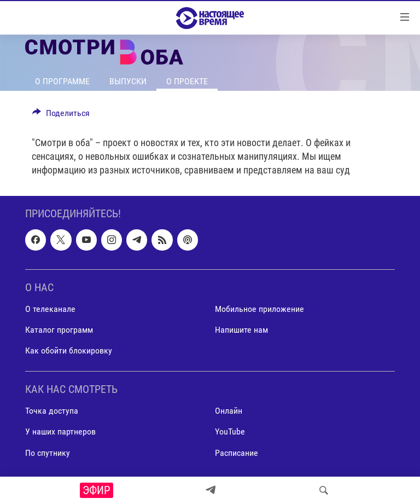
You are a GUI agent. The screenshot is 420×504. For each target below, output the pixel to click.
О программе (62, 81)
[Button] (61, 116)
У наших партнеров (60, 431)
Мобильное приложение (259, 309)
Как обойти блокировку (69, 351)
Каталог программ (59, 330)
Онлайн (229, 411)
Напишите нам (241, 330)
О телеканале (50, 309)
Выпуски (128, 81)
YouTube (230, 431)
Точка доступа (52, 411)
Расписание (237, 452)
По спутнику (48, 452)
